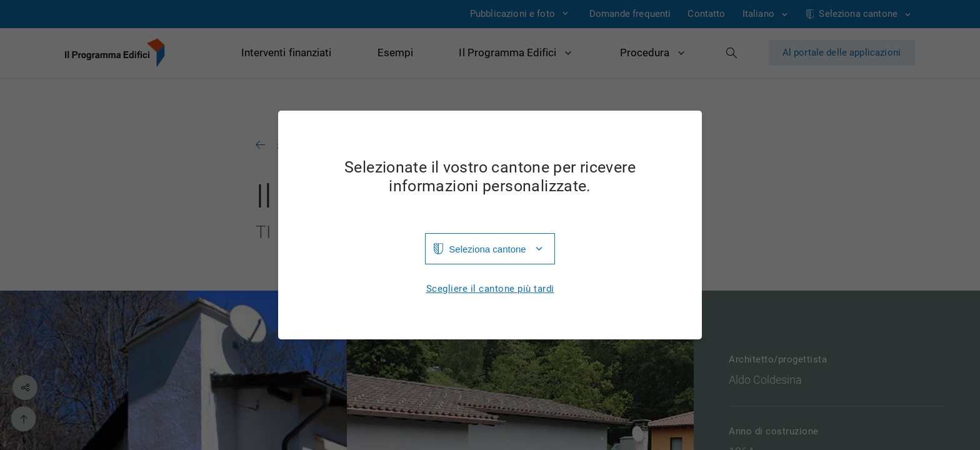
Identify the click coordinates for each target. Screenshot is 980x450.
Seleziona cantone (487, 249)
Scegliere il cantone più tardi (490, 289)
